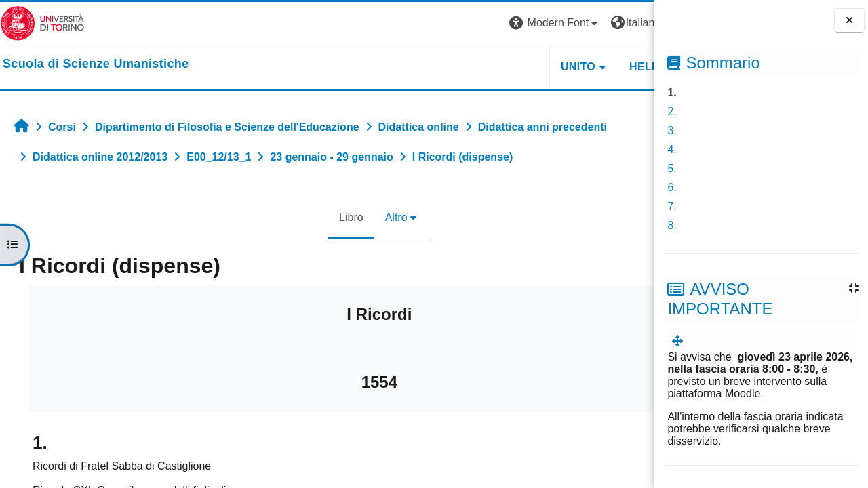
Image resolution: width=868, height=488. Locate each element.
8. (672, 225)
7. (672, 206)
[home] (96, 64)
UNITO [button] (487, 67)
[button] (465, 23)
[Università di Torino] (42, 23)
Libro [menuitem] (306, 217)
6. (672, 187)
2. (672, 111)
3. (672, 130)
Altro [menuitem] (351, 217)
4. (672, 149)
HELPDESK (569, 67)
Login (630, 23)
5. (672, 168)
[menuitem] (680, 341)
